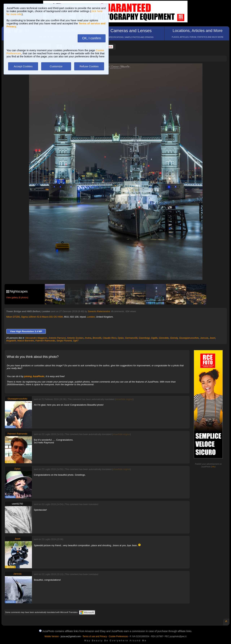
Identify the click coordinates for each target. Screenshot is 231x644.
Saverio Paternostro (99, 311)
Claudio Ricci (110, 338)
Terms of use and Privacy (95, 636)
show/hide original (124, 399)
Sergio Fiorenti (64, 341)
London (91, 317)
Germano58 (131, 338)
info (213, 467)
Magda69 (11, 341)
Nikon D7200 (13, 317)
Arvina (88, 338)
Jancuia (204, 338)
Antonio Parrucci (57, 338)
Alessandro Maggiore (36, 338)
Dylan (121, 338)
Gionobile (164, 338)
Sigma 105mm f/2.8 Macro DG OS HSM (42, 317)
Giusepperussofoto (189, 338)
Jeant (212, 338)
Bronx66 (97, 338)
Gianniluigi (144, 338)
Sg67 (76, 341)
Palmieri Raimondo (45, 341)
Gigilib (154, 338)
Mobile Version (52, 636)
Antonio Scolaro (75, 338)
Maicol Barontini (26, 341)
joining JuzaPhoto (34, 376)
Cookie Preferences (118, 636)
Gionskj (174, 338)
